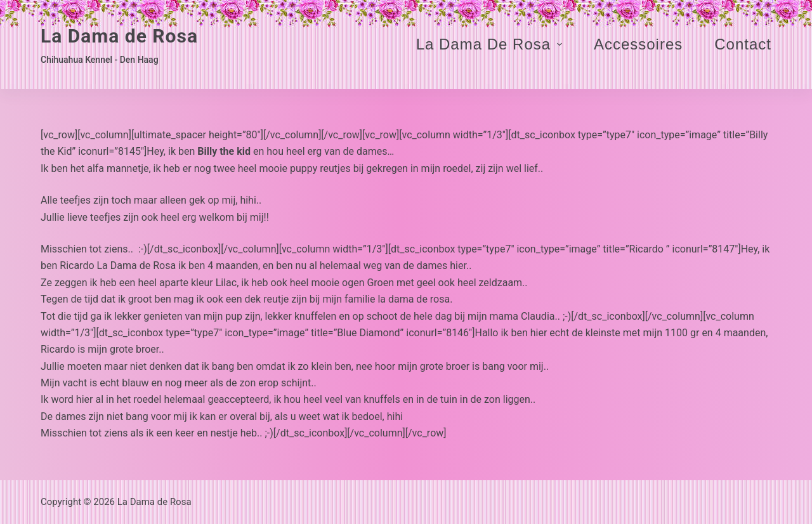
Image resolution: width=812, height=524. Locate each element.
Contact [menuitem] (743, 44)
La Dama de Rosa (119, 36)
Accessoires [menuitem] (638, 44)
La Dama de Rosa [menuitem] (491, 44)
